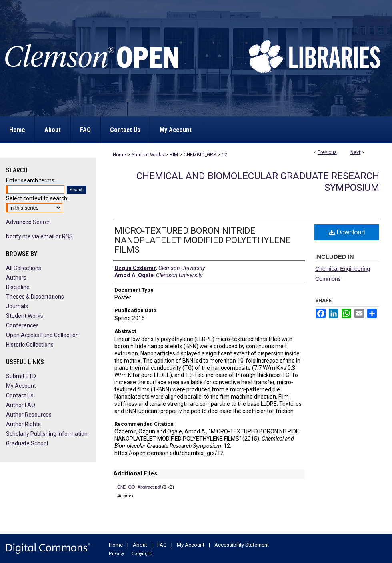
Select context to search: (37, 198)
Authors (16, 278)
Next (355, 152)
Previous (327, 152)
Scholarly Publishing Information (47, 434)
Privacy (116, 554)
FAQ (162, 545)
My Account (21, 386)
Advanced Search (28, 222)
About (140, 545)
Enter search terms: (31, 180)
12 (224, 155)
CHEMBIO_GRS (200, 155)
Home (119, 155)
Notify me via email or (39, 236)
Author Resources (29, 415)
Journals (17, 306)
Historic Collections (30, 345)
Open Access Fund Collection (42, 335)
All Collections (24, 268)
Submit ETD (21, 376)
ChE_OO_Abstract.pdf (139, 487)
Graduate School (27, 443)
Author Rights (23, 424)
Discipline (18, 287)
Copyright (142, 554)
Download (347, 232)
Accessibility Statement (242, 545)
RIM (174, 155)
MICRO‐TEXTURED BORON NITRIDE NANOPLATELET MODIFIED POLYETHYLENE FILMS (203, 240)
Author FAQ (21, 405)
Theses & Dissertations (35, 297)
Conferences (22, 325)
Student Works (148, 155)
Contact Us (20, 395)
